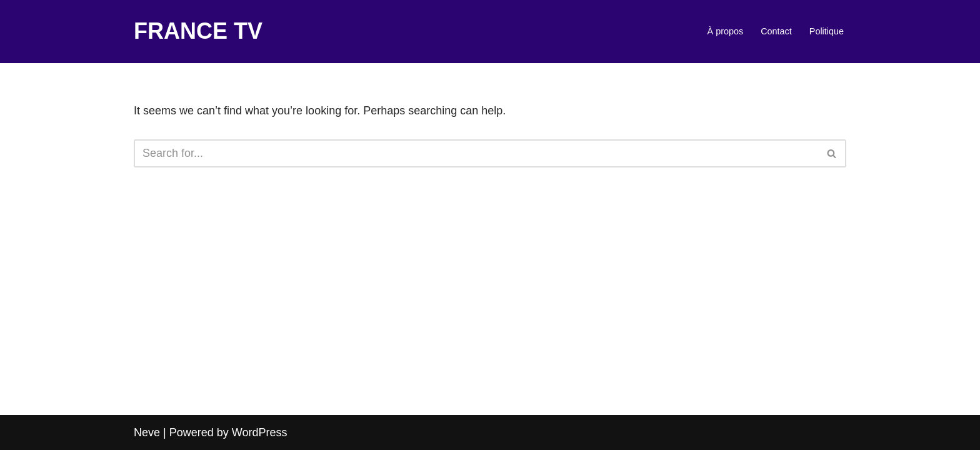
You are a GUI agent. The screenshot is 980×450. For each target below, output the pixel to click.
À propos (726, 31)
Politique (827, 31)
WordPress (260, 432)
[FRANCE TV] (198, 32)
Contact (776, 31)
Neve (147, 432)
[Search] (476, 153)
